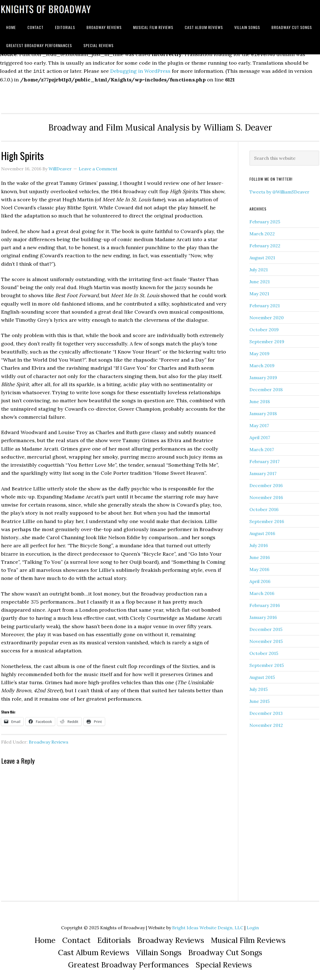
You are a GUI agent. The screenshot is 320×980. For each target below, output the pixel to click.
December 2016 (266, 483)
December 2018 (266, 387)
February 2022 (265, 243)
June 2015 (259, 699)
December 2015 (266, 627)
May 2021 (259, 291)
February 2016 (265, 603)
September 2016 (267, 519)
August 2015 (262, 675)
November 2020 (267, 315)
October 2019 (264, 327)
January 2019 (263, 375)
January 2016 (263, 615)
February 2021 (265, 303)
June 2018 (260, 399)
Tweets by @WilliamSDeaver (279, 190)
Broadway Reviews (49, 740)
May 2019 (259, 351)
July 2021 (259, 267)
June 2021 (260, 279)
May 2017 (259, 423)
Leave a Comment (98, 166)
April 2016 (260, 579)
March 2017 (262, 447)
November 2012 (266, 723)
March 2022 (262, 231)
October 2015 (264, 651)
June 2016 (260, 555)
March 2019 (262, 363)
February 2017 (264, 459)
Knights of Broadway (46, 9)
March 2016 (262, 591)
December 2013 (266, 711)
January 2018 (263, 411)
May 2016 (259, 567)
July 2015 (258, 687)
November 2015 (266, 639)
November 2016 (266, 495)
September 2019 (267, 339)
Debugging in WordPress (140, 69)
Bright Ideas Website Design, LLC (208, 925)
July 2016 (259, 543)
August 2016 (262, 531)
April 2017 (260, 435)
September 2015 (267, 663)
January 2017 (263, 471)
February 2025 (265, 219)
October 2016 (264, 507)
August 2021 (262, 255)
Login (253, 925)
